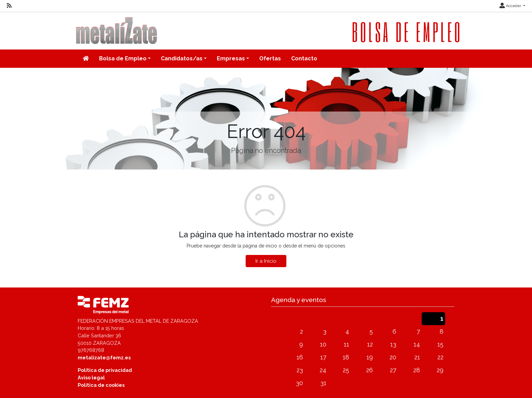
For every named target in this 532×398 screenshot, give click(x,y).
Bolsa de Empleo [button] (123, 58)
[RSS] (9, 6)
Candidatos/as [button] (182, 58)
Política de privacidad (105, 370)
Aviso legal (91, 377)
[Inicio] (86, 59)
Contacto (304, 58)
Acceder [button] (511, 6)
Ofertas (270, 58)
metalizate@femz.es (104, 357)
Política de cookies (101, 385)
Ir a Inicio (266, 261)
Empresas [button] (231, 58)
